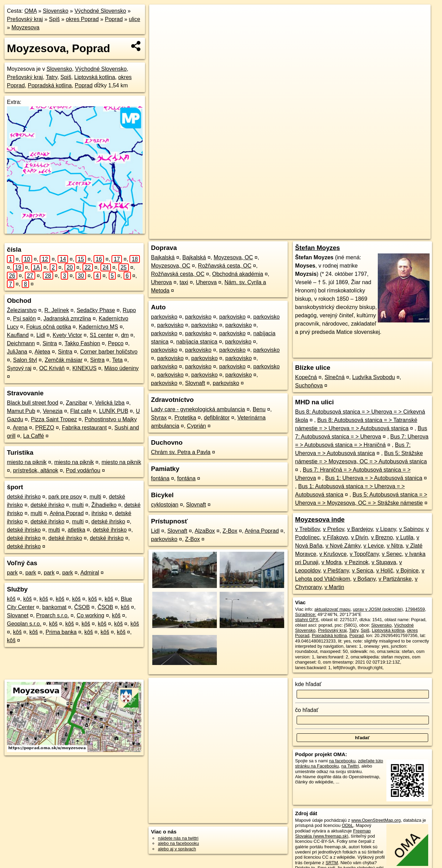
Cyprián (196, 426)
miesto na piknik (27, 462)
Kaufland (18, 335)
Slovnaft (195, 383)
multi (95, 497)
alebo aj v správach (177, 849)
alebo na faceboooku (178, 843)
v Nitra (395, 546)
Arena (20, 428)
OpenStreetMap (306, 234)
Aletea (42, 352)
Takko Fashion (82, 343)
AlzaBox (205, 531)
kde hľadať (309, 684)
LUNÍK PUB (114, 411)
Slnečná (335, 377)
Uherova (161, 282)
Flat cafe (81, 411)
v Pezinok (357, 562)
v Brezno (382, 537)
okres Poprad (82, 19)
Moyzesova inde (320, 519)
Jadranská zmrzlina (67, 319)
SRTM (332, 863)
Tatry (52, 77)
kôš (11, 599)
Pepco (116, 343)
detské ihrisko (24, 497)
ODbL (348, 825)
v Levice (374, 546)
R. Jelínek (57, 310)
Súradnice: (306, 614)
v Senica (362, 571)
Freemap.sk (341, 234)
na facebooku (342, 761)
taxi (184, 282)
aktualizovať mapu (333, 609)
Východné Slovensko (100, 11)
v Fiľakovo (335, 537)
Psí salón (25, 319)
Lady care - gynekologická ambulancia (198, 409)
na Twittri (350, 766)
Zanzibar (77, 403)
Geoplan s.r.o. (24, 624)
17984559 (415, 609)
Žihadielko (104, 505)
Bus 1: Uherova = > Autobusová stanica (374, 478)
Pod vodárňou (83, 470)
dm (125, 335)
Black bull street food (33, 403)
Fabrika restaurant (84, 428)
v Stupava (384, 562)
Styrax (159, 418)
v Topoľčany (364, 554)
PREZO (45, 428)
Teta (117, 360)
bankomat (54, 607)
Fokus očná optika (49, 327)
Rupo (129, 310)
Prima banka (61, 632)
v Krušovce (333, 554)
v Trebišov (308, 529)
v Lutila (405, 537)
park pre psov (65, 497)
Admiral (90, 573)
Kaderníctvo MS (98, 327)
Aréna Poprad (67, 513)
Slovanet (18, 615)
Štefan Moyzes (318, 248)
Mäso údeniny (122, 368)
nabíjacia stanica (197, 342)
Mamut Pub (21, 411)
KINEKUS (84, 368)
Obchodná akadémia (238, 274)
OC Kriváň (52, 368)
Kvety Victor (68, 335)
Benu (259, 409)
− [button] (161, 27)
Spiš (54, 19)
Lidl (41, 335)
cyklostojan (165, 505)
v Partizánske (395, 579)
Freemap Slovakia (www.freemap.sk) (333, 833)
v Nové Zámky (343, 546)
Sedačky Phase (96, 310)
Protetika (185, 418)
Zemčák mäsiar (63, 360)
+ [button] (161, 16)
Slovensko (56, 11)
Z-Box (230, 531)
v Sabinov (411, 529)
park (12, 573)
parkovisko (164, 317)
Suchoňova (309, 385)
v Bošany (364, 579)
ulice (134, 19)
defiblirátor (217, 418)
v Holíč (385, 571)
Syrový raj (19, 368)
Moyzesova (25, 27)
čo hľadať (307, 710)
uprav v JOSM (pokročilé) (378, 609)
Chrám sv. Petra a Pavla (181, 452)
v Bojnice (407, 571)
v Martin (334, 587)
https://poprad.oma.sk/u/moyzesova (396, 234)
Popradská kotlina (50, 85)
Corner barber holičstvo (109, 352)
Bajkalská (163, 257)
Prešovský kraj (25, 19)
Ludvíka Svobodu (374, 377)
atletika (76, 530)
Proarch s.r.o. (53, 615)
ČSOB (82, 607)
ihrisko (99, 513)
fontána (160, 478)
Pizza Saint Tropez (54, 419)
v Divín (360, 537)
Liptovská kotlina (95, 77)
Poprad (114, 19)
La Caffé (33, 436)
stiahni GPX (307, 620)
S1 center (102, 335)
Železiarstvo (22, 310)
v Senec (392, 554)
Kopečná (306, 377)
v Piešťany (336, 571)
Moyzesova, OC (233, 257)
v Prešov (333, 529)
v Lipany (386, 529)
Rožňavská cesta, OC (225, 266)
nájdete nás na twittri (178, 838)
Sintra (50, 343)
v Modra (331, 562)
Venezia (53, 411)
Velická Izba (110, 403)
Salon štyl (25, 360)
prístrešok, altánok (36, 470)
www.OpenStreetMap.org (376, 820)
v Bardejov (360, 529)
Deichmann (21, 343)
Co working (90, 615)
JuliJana (17, 352)
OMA (31, 11)
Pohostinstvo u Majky (111, 419)
